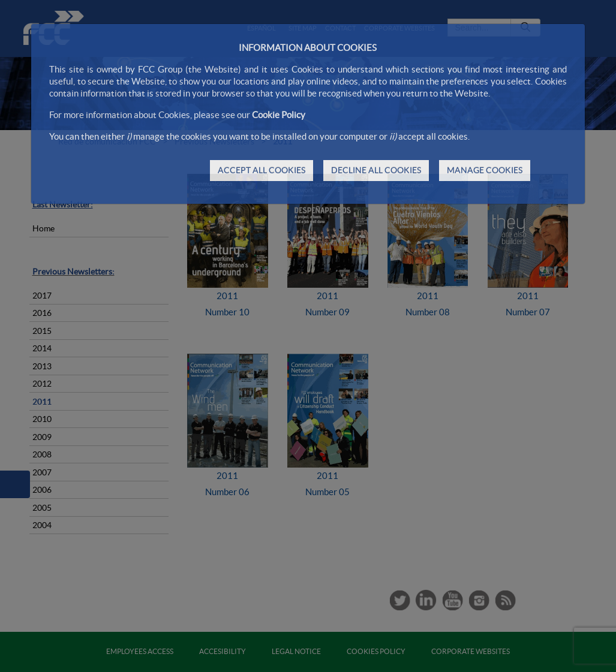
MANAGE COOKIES (485, 170)
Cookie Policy (279, 115)
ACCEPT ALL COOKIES (262, 170)
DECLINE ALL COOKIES (376, 170)
